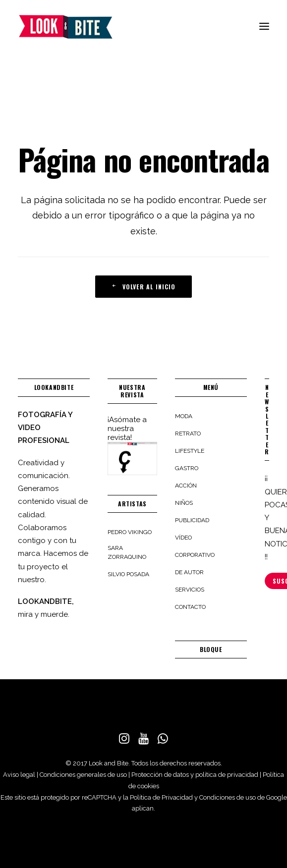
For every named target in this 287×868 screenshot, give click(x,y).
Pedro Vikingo (130, 532)
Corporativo (195, 555)
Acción (186, 486)
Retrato (188, 434)
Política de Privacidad (161, 797)
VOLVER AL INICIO (143, 287)
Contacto (190, 607)
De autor (189, 572)
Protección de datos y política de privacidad (195, 775)
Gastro (187, 468)
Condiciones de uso (228, 797)
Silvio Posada (128, 574)
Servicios (190, 590)
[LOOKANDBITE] (65, 27)
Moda (184, 416)
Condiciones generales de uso (83, 775)
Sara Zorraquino (127, 552)
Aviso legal (19, 775)
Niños (184, 503)
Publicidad (192, 520)
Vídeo (183, 538)
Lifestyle (190, 451)
